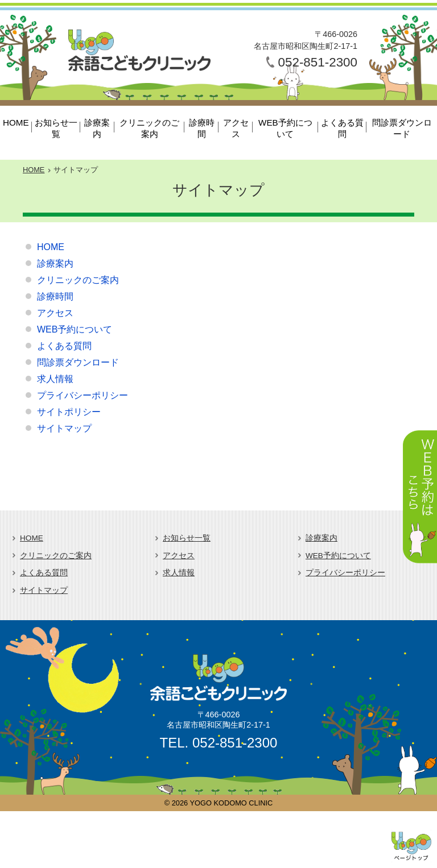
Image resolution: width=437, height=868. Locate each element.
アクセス (236, 128)
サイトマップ (64, 428)
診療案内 (97, 128)
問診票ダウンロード (402, 128)
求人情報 (55, 379)
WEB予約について (285, 128)
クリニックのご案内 (149, 128)
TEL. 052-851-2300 (219, 743)
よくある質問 (342, 128)
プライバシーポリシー (83, 395)
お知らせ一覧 (56, 128)
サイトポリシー (69, 412)
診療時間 (202, 128)
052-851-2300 (318, 62)
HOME (16, 122)
